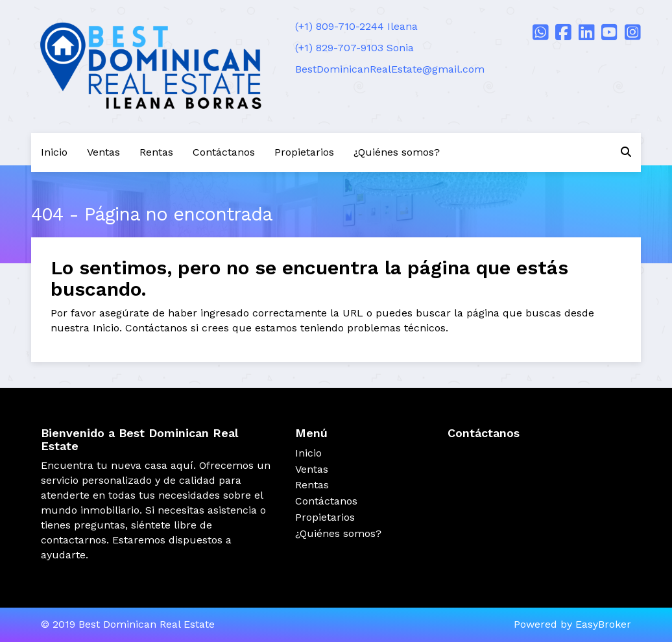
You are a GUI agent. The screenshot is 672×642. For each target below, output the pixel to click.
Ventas (103, 152)
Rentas (156, 152)
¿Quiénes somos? (397, 152)
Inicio (54, 152)
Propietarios (304, 152)
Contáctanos (224, 152)
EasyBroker (603, 624)
